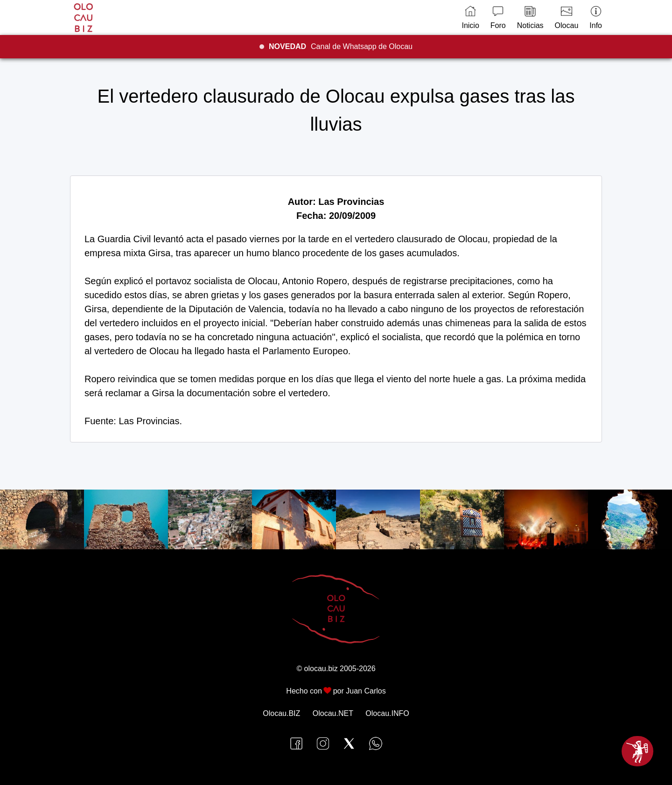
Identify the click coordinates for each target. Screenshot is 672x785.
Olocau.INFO (387, 713)
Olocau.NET (333, 713)
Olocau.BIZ (281, 713)
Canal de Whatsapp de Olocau (341, 46)
